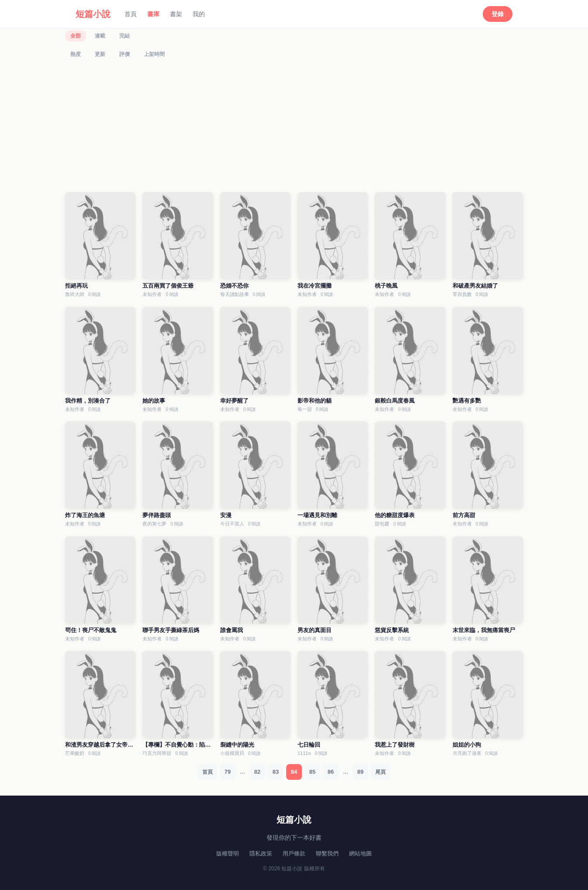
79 (228, 772)
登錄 (498, 14)
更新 (100, 54)
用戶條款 (294, 853)
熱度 (76, 54)
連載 (100, 36)
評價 (125, 54)
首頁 (131, 14)
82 (257, 772)
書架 (176, 14)
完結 (125, 36)
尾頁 (380, 772)
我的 (199, 14)
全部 (76, 36)
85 (312, 772)
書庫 (153, 14)
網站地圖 (360, 853)
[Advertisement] (294, 127)
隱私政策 (261, 853)
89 (360, 772)
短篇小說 (93, 14)
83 (276, 772)
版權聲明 (228, 853)
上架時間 (154, 54)
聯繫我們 (327, 853)
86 (331, 772)
